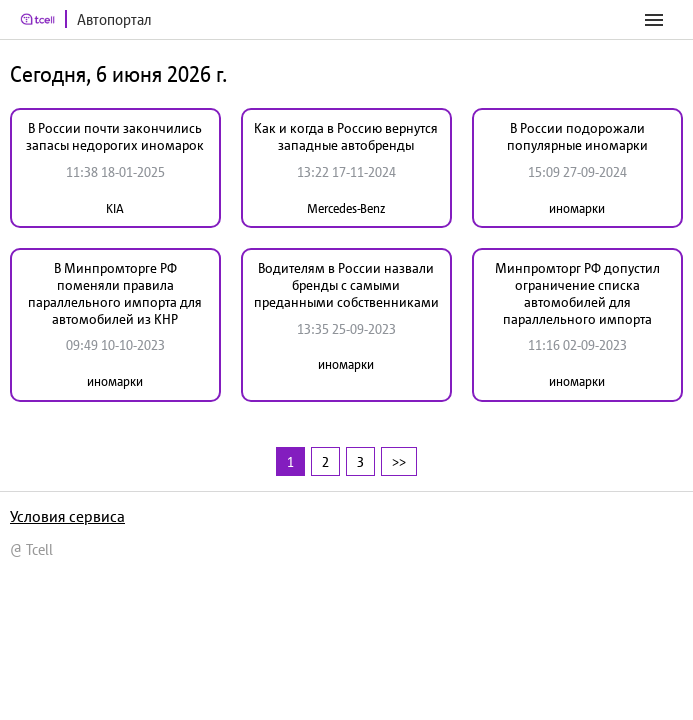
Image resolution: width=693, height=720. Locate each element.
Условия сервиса (67, 516)
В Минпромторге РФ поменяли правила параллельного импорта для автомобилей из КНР (115, 293)
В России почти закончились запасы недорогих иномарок (115, 136)
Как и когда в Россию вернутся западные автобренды (346, 136)
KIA (115, 208)
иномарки (577, 208)
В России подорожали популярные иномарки (577, 136)
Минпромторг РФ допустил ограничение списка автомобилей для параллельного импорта (577, 293)
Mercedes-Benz (346, 208)
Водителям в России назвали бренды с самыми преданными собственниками (346, 285)
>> (399, 461)
